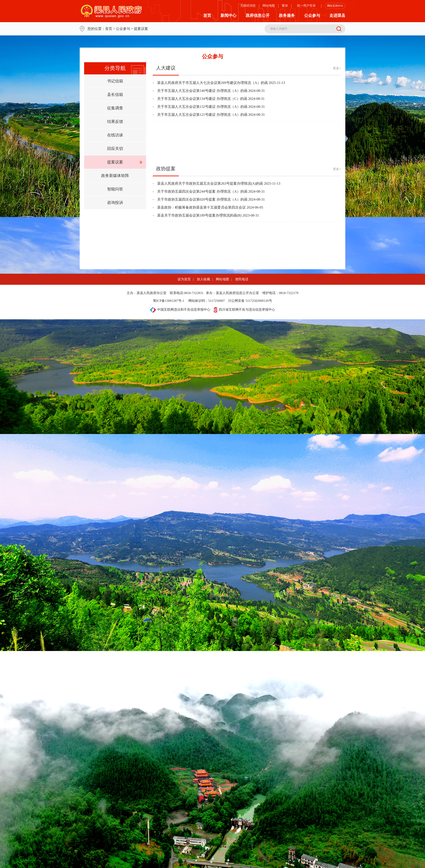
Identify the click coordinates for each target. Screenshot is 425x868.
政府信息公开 (258, 15)
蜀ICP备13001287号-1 (169, 301)
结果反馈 (115, 122)
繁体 (285, 6)
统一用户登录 (306, 6)
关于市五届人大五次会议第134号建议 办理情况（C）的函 (202, 99)
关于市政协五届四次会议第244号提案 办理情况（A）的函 (202, 191)
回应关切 (115, 149)
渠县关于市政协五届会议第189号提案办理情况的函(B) (199, 215)
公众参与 (312, 15)
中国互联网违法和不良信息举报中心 (180, 310)
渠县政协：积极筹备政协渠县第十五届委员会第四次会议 (201, 207)
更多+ (337, 68)
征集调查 (115, 108)
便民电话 (242, 279)
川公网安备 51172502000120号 (250, 301)
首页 (207, 15)
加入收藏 (203, 279)
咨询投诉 (115, 203)
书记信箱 (115, 81)
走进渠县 (337, 15)
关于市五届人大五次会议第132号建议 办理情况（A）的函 (202, 107)
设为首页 (184, 279)
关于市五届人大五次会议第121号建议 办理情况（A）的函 (202, 115)
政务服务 (287, 15)
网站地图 (269, 6)
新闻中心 (228, 15)
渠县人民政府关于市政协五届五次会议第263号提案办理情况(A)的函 (210, 183)
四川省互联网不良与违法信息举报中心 (244, 310)
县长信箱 (115, 95)
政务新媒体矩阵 (115, 176)
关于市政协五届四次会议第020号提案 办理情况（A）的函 (202, 199)
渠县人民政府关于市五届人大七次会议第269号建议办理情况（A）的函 (212, 83)
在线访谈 (115, 135)
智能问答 (115, 189)
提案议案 (115, 162)
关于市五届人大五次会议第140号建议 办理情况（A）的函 (202, 91)
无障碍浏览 (248, 6)
